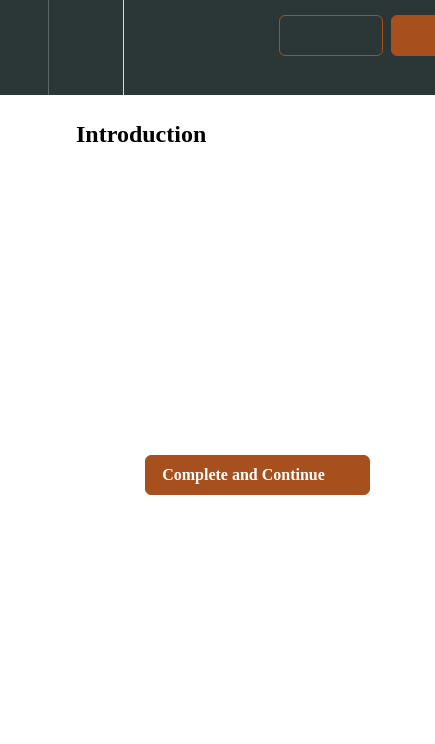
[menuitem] (85, 47)
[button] (24, 47)
